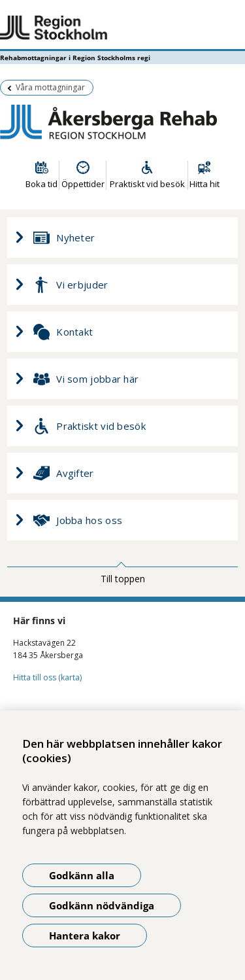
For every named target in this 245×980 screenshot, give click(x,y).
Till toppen (123, 579)
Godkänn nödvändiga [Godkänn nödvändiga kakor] (102, 905)
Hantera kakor (85, 936)
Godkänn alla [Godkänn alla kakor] (82, 875)
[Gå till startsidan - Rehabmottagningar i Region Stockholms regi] (122, 28)
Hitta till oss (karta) (47, 677)
